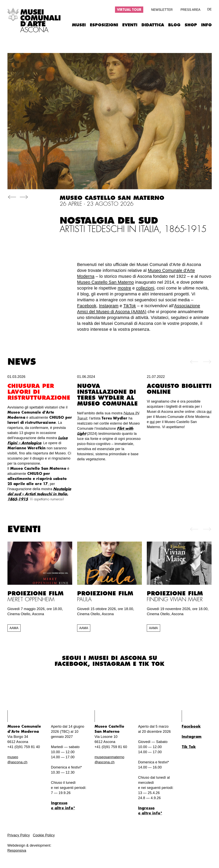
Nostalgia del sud (133, 225)
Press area (190, 10)
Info (206, 25)
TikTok (130, 306)
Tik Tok (152, 664)
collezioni (145, 288)
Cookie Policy (44, 835)
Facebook (87, 306)
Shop (191, 25)
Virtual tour (129, 10)
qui (209, 412)
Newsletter (162, 10)
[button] (12, 198)
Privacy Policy (19, 835)
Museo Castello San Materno (105, 282)
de (209, 9)
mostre (125, 288)
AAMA (14, 628)
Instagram (109, 306)
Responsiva (17, 851)
